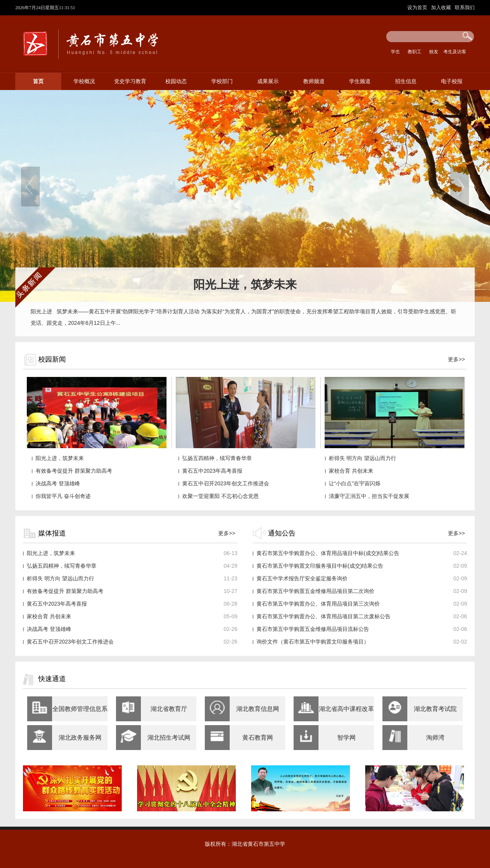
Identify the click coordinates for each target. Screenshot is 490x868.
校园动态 (176, 81)
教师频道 (314, 81)
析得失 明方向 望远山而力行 (363, 458)
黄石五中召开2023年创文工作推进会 (226, 483)
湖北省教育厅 (169, 709)
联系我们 (465, 7)
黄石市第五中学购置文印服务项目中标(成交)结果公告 (320, 566)
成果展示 (268, 81)
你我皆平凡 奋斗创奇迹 (63, 496)
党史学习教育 (130, 81)
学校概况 (84, 81)
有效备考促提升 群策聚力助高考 (74, 471)
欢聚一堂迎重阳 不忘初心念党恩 (220, 496)
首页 (38, 81)
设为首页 (418, 7)
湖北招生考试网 (169, 738)
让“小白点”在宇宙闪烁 (355, 483)
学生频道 (360, 81)
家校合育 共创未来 (351, 471)
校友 (434, 52)
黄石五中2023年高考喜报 (212, 471)
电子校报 (452, 81)
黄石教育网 (258, 738)
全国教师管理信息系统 (80, 713)
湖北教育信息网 (258, 709)
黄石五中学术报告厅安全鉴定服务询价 (302, 578)
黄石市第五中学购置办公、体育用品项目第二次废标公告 (323, 616)
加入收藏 (442, 7)
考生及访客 (455, 52)
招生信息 (406, 81)
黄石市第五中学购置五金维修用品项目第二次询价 (315, 591)
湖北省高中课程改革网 (346, 713)
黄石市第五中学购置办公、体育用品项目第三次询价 (318, 604)
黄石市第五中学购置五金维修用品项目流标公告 (313, 629)
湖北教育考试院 (435, 709)
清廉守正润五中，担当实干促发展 (369, 496)
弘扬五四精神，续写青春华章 (217, 458)
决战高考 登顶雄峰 (58, 483)
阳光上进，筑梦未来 (60, 458)
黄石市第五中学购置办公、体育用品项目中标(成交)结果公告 (328, 553)
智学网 (346, 738)
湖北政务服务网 (80, 738)
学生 (395, 52)
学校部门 (222, 81)
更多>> (456, 359)
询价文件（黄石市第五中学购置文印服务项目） (313, 642)
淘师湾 (435, 738)
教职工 (415, 52)
